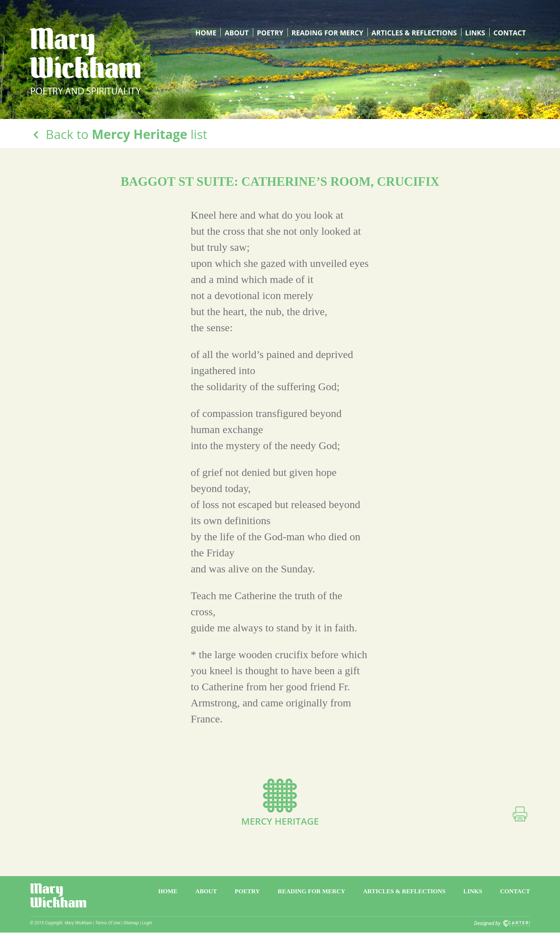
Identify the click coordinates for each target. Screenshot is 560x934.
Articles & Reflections (413, 32)
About (232, 32)
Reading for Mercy (324, 32)
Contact (509, 32)
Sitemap (131, 924)
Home (202, 32)
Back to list (119, 134)
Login (147, 924)
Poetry (266, 32)
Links (475, 32)
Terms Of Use (108, 924)
